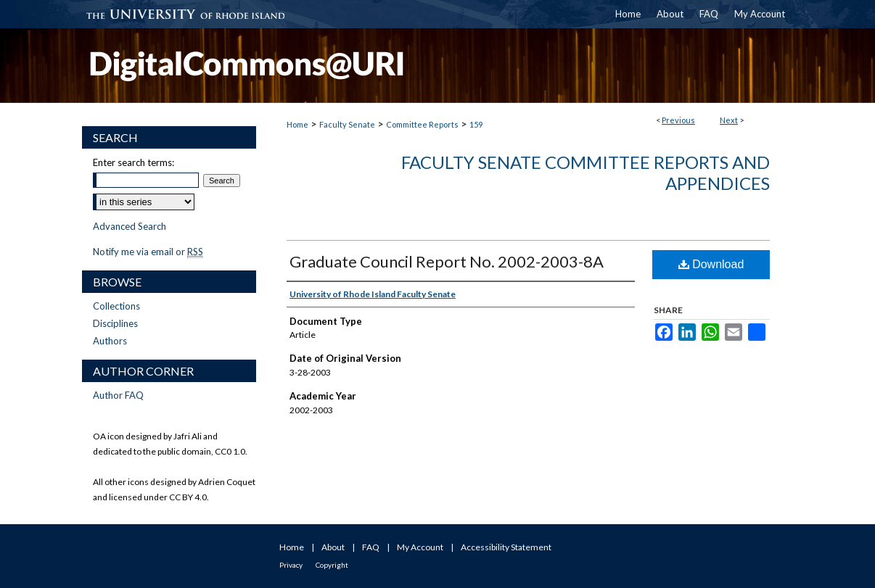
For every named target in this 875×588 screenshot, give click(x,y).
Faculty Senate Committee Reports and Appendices (586, 173)
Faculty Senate (347, 124)
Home (297, 124)
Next (729, 120)
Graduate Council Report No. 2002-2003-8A (447, 261)
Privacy (291, 565)
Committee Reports (422, 124)
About (333, 547)
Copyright (332, 565)
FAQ (371, 547)
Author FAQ (118, 395)
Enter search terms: (133, 162)
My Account (420, 547)
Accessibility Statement (506, 547)
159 (476, 124)
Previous (678, 120)
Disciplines (115, 323)
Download (711, 264)
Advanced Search (130, 226)
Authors (110, 341)
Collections (116, 306)
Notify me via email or (148, 252)
